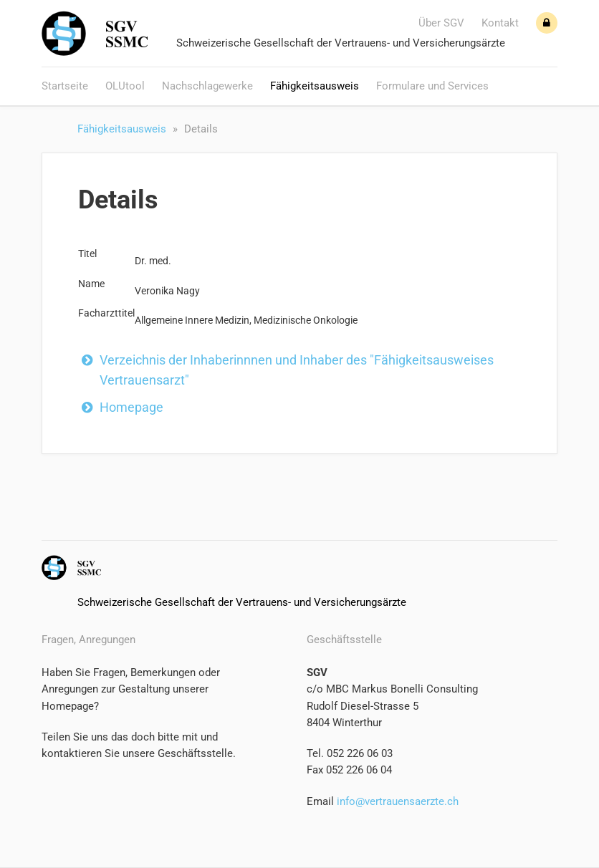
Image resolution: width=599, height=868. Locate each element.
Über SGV (441, 23)
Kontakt (500, 23)
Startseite (65, 86)
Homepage (131, 407)
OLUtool (125, 86)
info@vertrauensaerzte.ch (396, 801)
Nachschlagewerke (207, 86)
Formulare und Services (432, 86)
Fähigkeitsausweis (315, 86)
